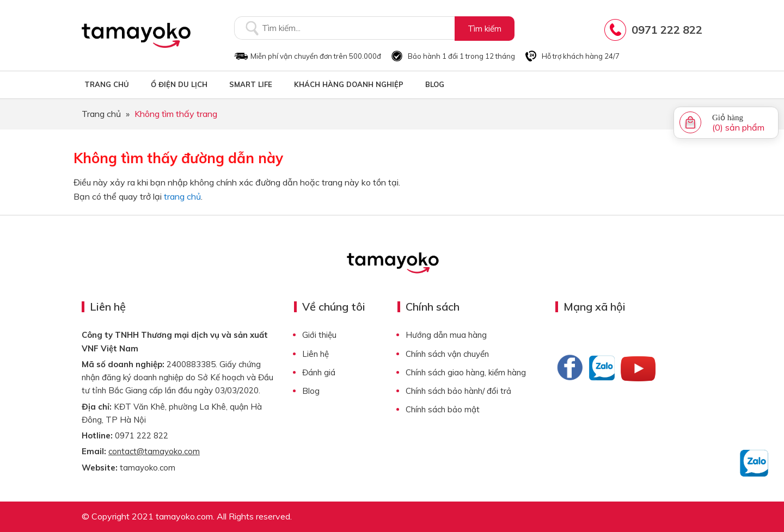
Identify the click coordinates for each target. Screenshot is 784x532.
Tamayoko (136, 35)
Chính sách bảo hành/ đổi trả (458, 391)
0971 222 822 (667, 30)
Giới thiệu (319, 335)
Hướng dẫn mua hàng (446, 335)
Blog (311, 391)
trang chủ (182, 196)
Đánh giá (319, 372)
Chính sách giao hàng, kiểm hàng (466, 372)
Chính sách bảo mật (443, 409)
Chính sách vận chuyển (447, 354)
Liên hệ (316, 354)
